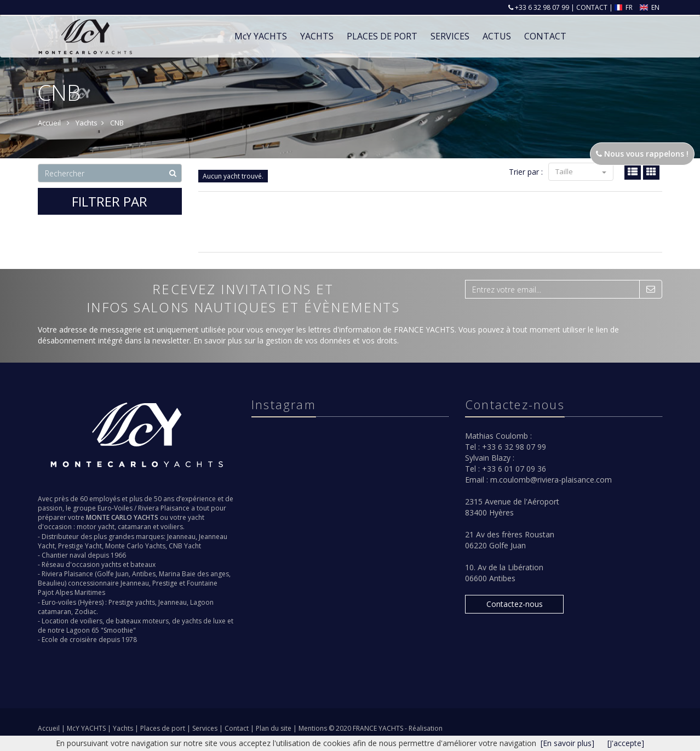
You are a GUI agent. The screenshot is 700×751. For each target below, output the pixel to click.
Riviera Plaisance (164, 508)
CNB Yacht (185, 546)
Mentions (314, 728)
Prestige (165, 583)
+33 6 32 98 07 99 (541, 7)
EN (650, 7)
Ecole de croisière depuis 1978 (89, 640)
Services (450, 36)
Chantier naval (64, 555)
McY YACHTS (87, 728)
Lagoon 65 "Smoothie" (101, 630)
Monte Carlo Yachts (135, 546)
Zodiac (85, 612)
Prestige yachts (132, 602)
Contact (237, 728)
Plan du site (274, 728)
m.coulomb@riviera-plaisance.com (551, 480)
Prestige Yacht (80, 546)
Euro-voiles (59, 602)
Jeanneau (181, 537)
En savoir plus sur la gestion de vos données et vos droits (295, 340)
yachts (111, 564)
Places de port (163, 728)
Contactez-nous (515, 604)
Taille (581, 171)
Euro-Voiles (115, 508)
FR (625, 7)
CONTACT (592, 7)
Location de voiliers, (73, 621)
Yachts (124, 728)
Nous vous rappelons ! (642, 154)
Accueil (49, 728)
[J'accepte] (626, 743)
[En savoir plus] (567, 743)
